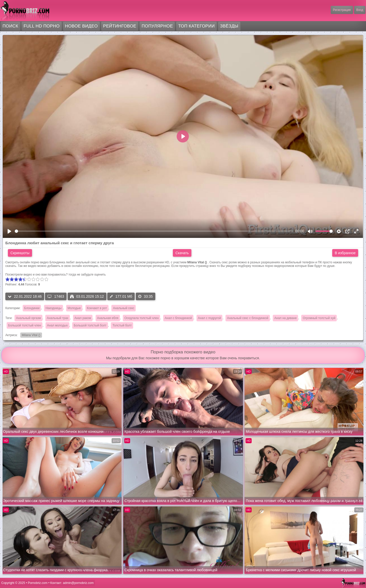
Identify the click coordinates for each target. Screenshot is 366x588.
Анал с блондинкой (178, 318)
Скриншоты (20, 253)
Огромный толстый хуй (319, 318)
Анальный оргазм (28, 318)
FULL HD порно (42, 26)
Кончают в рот (97, 308)
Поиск (10, 26)
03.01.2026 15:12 (87, 296)
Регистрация (342, 10)
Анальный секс (124, 308)
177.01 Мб (121, 296)
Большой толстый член (25, 325)
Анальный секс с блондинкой (248, 318)
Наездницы (54, 308)
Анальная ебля (108, 318)
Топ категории (196, 26)
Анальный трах (58, 318)
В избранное (345, 253)
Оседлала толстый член (141, 318)
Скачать (182, 253)
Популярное (157, 26)
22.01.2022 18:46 (25, 296)
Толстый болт (122, 325)
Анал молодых (57, 325)
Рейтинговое (120, 26)
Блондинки (32, 308)
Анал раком (83, 318)
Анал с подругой (210, 318)
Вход (360, 10)
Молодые (74, 308)
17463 (56, 296)
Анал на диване (285, 318)
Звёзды (229, 26)
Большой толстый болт (90, 325)
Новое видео (81, 26)
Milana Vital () (30, 335)
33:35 (146, 296)
